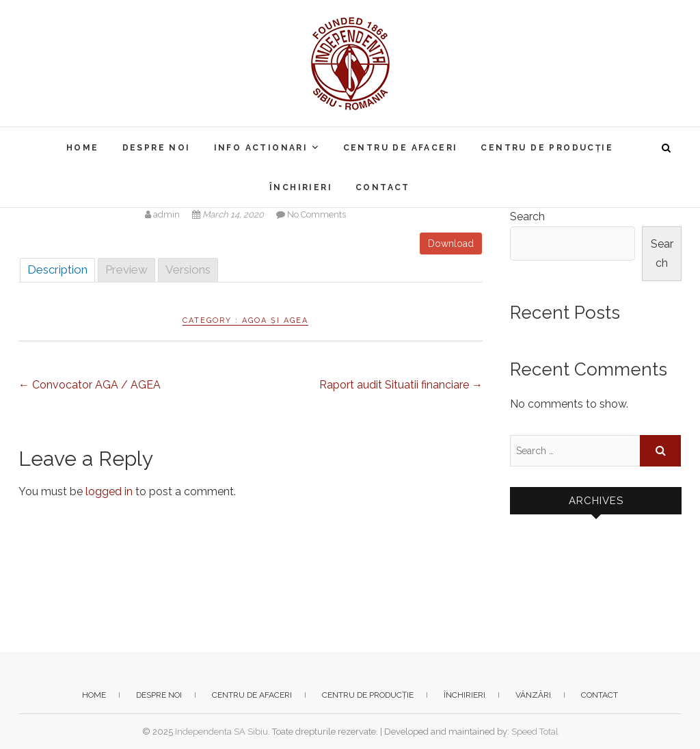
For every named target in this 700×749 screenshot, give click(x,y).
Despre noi (157, 148)
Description (57, 270)
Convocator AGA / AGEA (90, 385)
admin (163, 214)
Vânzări (533, 695)
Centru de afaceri (401, 148)
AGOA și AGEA (275, 320)
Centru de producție (547, 148)
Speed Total (535, 732)
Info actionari (261, 148)
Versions (188, 270)
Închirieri (301, 187)
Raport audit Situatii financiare (401, 385)
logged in (109, 491)
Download (451, 244)
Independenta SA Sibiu (221, 732)
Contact (383, 187)
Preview (126, 270)
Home (83, 148)
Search (527, 216)
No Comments (317, 214)
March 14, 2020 (229, 214)
